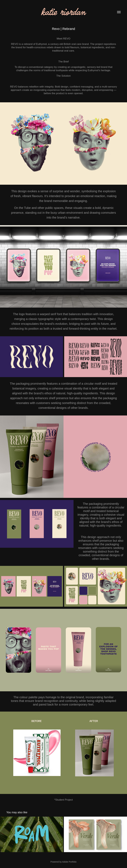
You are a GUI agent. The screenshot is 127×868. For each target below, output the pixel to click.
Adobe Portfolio (69, 862)
